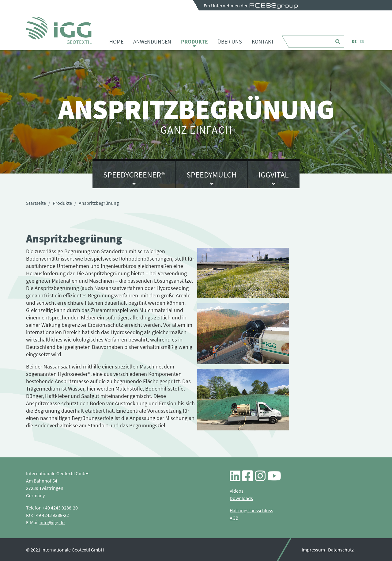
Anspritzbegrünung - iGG (59, 30)
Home (116, 42)
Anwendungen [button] (152, 42)
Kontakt (263, 42)
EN (362, 42)
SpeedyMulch (212, 175)
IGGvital (274, 175)
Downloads (241, 498)
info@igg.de (52, 522)
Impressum (313, 550)
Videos (237, 491)
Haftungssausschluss (251, 510)
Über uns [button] (230, 42)
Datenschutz (341, 550)
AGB (234, 518)
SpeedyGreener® (134, 175)
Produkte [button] (194, 42)
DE (354, 42)
